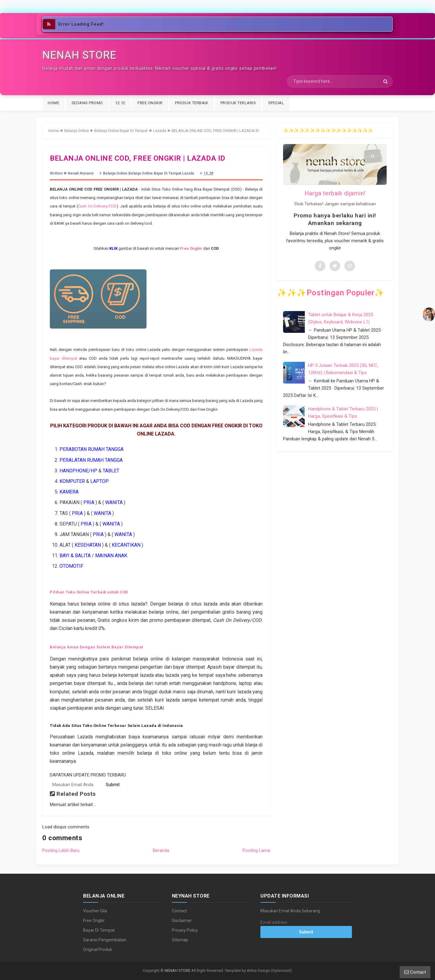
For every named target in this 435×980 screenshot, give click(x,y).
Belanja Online (77, 131)
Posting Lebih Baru (61, 850)
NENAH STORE (177, 970)
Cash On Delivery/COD (97, 206)
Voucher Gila (95, 911)
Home (54, 131)
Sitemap (180, 940)
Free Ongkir (94, 921)
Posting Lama (256, 850)
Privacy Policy (185, 930)
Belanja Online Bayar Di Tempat (121, 131)
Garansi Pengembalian (105, 940)
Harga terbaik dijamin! (335, 193)
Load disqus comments (66, 827)
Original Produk (98, 949)
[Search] (340, 82)
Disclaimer (182, 921)
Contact (179, 911)
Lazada (160, 131)
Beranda (161, 850)
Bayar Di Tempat (99, 930)
